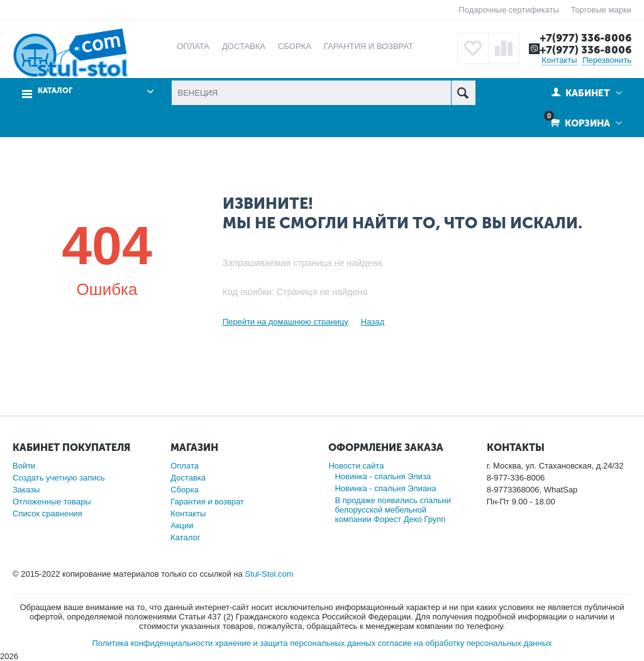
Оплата (185, 466)
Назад (373, 322)
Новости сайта (356, 466)
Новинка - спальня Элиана (385, 488)
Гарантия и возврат (207, 502)
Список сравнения (47, 514)
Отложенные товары (52, 502)
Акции (182, 525)
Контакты (559, 60)
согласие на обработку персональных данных (465, 643)
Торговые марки (601, 10)
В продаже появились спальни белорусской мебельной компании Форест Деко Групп (393, 510)
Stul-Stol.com (269, 574)
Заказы (26, 490)
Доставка (188, 478)
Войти (24, 466)
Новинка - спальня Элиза (383, 476)
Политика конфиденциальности (152, 643)
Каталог (55, 91)
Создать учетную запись (59, 478)
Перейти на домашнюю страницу (286, 322)
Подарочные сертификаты (508, 10)
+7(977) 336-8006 (586, 38)
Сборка (185, 490)
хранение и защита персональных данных (295, 643)
